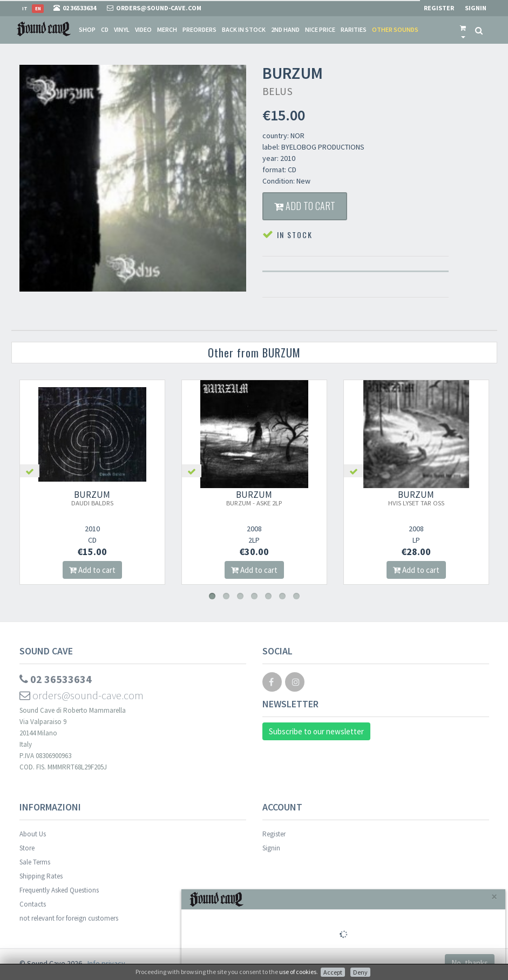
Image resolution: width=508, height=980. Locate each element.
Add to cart (305, 206)
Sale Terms (35, 862)
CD (105, 29)
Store (27, 848)
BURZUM (92, 498)
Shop (87, 29)
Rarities (354, 29)
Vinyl (122, 29)
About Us (33, 834)
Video (143, 29)
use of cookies (298, 972)
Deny (360, 972)
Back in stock (244, 29)
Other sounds (395, 29)
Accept (333, 972)
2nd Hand (285, 29)
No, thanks (470, 963)
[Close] (494, 897)
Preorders (199, 29)
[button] (463, 30)
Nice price (320, 29)
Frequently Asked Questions (59, 890)
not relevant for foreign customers (69, 918)
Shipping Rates (41, 876)
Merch (167, 29)
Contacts (33, 904)
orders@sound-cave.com (82, 695)
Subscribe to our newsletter (316, 731)
